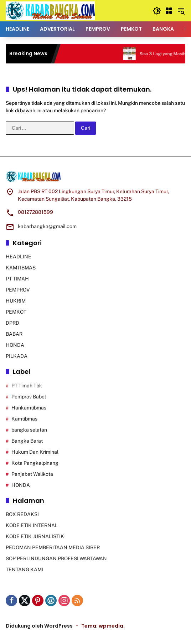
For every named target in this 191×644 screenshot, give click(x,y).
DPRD (12, 323)
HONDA (15, 345)
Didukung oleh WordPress (39, 626)
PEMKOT (16, 312)
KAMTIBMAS (21, 268)
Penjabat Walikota (32, 474)
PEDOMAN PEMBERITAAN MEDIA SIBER (53, 547)
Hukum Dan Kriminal (35, 452)
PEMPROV (18, 290)
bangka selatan (29, 430)
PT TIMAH (17, 279)
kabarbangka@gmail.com (47, 226)
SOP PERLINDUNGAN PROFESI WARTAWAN (56, 558)
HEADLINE (19, 257)
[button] (157, 11)
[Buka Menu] (169, 11)
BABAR (14, 334)
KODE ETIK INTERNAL (32, 525)
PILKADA (17, 356)
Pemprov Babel (29, 397)
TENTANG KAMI (24, 570)
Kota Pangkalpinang (35, 463)
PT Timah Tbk (27, 386)
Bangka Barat (27, 441)
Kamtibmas (24, 419)
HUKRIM (16, 301)
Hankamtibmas (29, 408)
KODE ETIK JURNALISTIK (35, 536)
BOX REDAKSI (22, 514)
